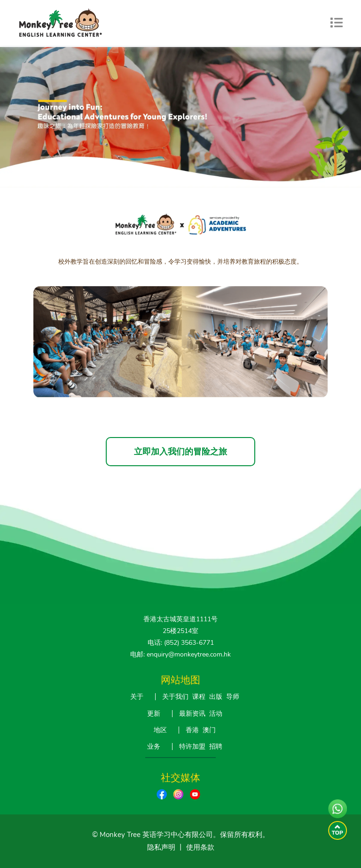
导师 (233, 697)
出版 (216, 697)
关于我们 (175, 697)
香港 (192, 730)
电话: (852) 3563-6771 (181, 643)
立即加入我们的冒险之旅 (180, 452)
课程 (199, 697)
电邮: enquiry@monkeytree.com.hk (180, 654)
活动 (216, 714)
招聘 (216, 747)
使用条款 (200, 847)
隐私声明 (161, 847)
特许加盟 (192, 747)
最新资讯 (192, 714)
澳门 (209, 730)
